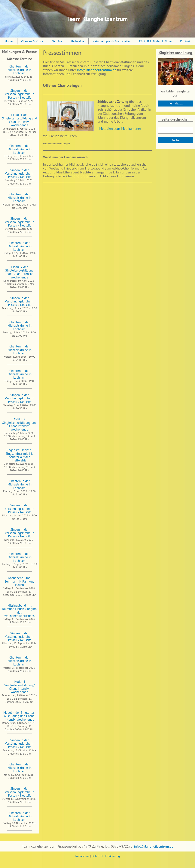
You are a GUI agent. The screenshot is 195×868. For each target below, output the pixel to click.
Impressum (82, 856)
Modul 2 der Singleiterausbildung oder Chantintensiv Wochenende (19, 272)
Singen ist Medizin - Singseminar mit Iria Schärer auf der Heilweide (19, 455)
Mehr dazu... (176, 103)
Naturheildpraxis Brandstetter (111, 41)
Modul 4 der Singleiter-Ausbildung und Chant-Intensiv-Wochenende (19, 716)
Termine (57, 41)
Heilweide (77, 41)
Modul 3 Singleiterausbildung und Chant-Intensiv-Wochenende (19, 424)
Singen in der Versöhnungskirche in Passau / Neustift (20, 94)
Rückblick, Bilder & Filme (155, 41)
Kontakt (185, 41)
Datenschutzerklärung (106, 856)
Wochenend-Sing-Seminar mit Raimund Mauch (19, 581)
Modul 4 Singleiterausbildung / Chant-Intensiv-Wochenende (20, 687)
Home (9, 41)
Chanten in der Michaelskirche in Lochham (20, 70)
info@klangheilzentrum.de (97, 70)
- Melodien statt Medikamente (119, 129)
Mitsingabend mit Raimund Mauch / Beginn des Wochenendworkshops (19, 611)
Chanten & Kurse (32, 41)
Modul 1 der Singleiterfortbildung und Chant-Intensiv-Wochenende (20, 120)
